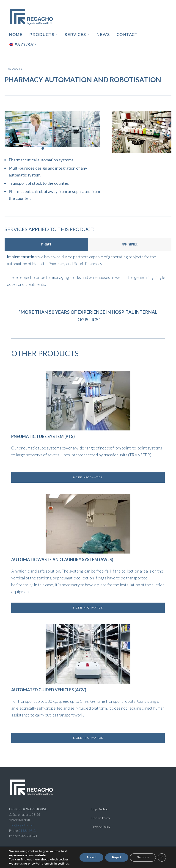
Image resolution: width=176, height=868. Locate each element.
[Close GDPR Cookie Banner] (162, 857)
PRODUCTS (42, 35)
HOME (16, 35)
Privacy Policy (101, 827)
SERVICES (75, 35)
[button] (38, 148)
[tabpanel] (88, 270)
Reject (117, 857)
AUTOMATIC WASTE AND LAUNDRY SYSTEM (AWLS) (62, 559)
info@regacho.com (22, 825)
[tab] (46, 244)
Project (46, 244)
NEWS (103, 35)
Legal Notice (100, 809)
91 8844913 (27, 831)
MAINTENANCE (130, 244)
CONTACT (127, 35)
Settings (143, 857)
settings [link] (63, 864)
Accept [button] (91, 857)
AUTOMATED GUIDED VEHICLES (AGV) (49, 690)
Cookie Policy (101, 818)
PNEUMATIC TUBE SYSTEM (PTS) (43, 436)
